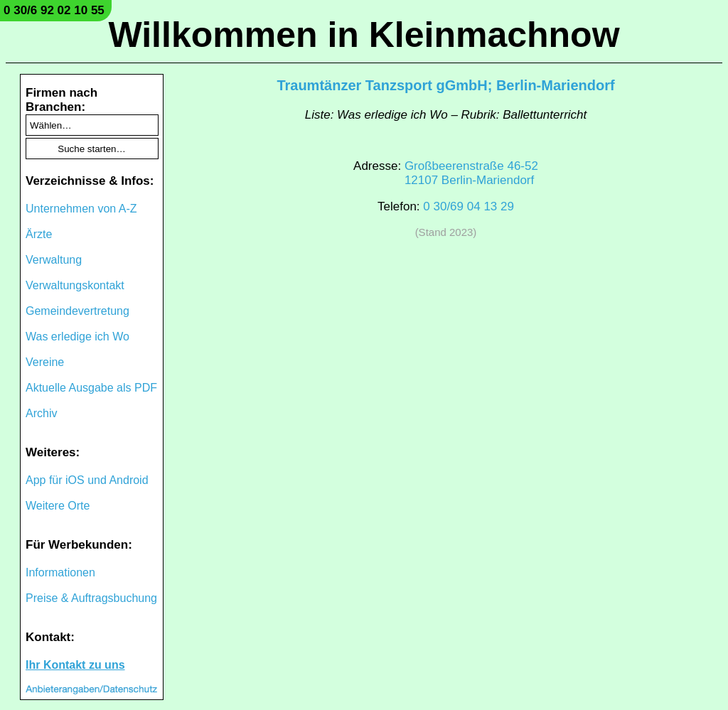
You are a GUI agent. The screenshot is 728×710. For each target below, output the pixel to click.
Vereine (45, 362)
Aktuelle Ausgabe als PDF (91, 388)
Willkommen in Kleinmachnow (364, 35)
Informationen (60, 572)
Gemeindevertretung (77, 311)
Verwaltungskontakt (75, 285)
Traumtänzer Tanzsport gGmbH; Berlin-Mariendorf (445, 85)
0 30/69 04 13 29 (469, 206)
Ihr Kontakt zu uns (75, 665)
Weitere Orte (58, 506)
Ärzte (39, 234)
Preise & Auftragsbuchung (91, 598)
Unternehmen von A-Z (81, 209)
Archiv (41, 413)
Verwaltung (54, 260)
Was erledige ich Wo (77, 337)
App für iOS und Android (87, 480)
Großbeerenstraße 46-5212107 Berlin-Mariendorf (471, 173)
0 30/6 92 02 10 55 (54, 10)
